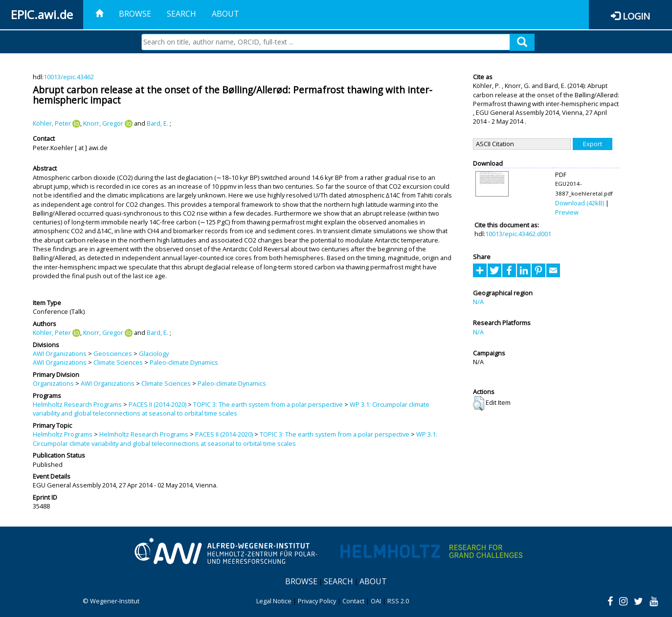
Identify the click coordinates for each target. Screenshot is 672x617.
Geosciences (113, 353)
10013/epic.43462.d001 (518, 234)
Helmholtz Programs (63, 434)
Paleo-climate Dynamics (184, 362)
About (225, 14)
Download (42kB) (580, 203)
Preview (567, 212)
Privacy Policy (317, 601)
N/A (478, 302)
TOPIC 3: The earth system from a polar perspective (268, 404)
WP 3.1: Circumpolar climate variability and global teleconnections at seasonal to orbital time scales (231, 409)
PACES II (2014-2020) (157, 404)
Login (636, 16)
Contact (353, 601)
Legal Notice (274, 601)
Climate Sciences (118, 362)
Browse (135, 14)
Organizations (53, 383)
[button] (479, 403)
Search (181, 14)
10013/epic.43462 (69, 77)
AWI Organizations (60, 353)
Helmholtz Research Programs (77, 404)
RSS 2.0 (398, 601)
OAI (376, 601)
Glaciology (154, 353)
